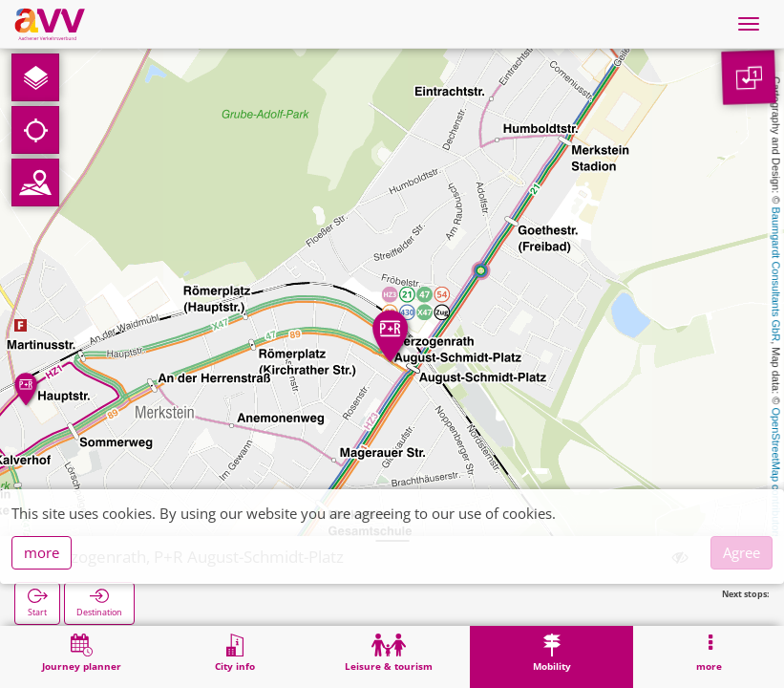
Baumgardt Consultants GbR (776, 275)
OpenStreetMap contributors (776, 473)
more (42, 552)
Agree (742, 552)
